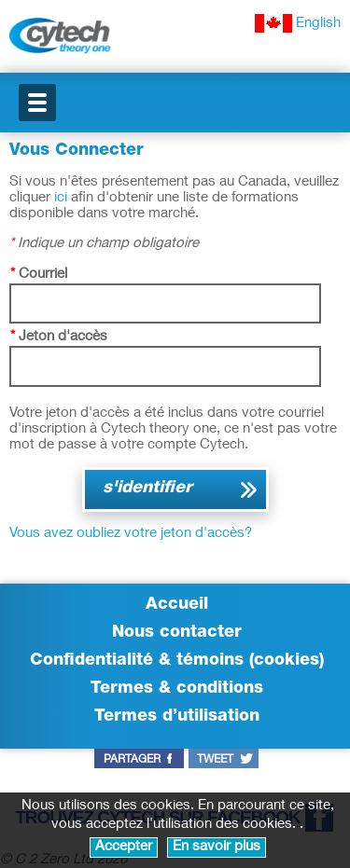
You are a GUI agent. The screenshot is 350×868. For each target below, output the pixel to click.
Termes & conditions (177, 689)
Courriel (39, 275)
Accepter (124, 847)
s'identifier (147, 489)
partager (132, 760)
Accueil (177, 605)
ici (61, 198)
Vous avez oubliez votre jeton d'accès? (131, 534)
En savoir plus (217, 847)
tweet (215, 760)
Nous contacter (177, 633)
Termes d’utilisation (177, 717)
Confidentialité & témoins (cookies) (177, 661)
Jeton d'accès (59, 337)
